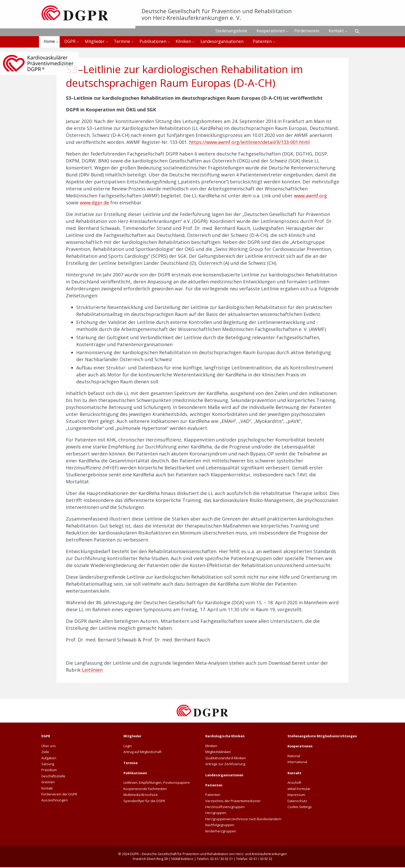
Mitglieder (95, 42)
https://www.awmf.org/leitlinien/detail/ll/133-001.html (249, 143)
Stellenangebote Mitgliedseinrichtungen (322, 737)
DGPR (70, 42)
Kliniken (183, 42)
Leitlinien (92, 671)
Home (49, 42)
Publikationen (153, 42)
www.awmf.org (310, 196)
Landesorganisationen (222, 42)
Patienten (262, 42)
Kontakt (336, 31)
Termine (122, 42)
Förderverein (307, 31)
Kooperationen (271, 31)
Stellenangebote (231, 31)
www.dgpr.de (94, 203)
